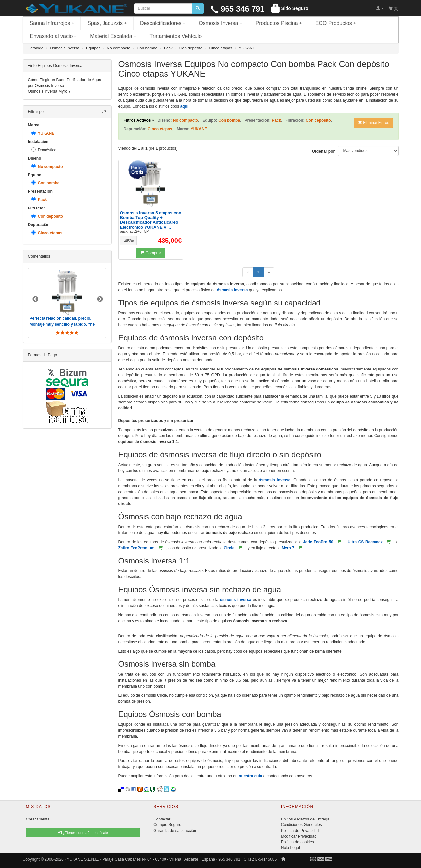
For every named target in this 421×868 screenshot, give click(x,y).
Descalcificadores (163, 23)
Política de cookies (297, 842)
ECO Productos (336, 23)
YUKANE (43, 133)
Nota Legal (290, 848)
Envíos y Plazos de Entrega (305, 819)
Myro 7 (288, 548)
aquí (184, 106)
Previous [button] (35, 299)
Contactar (162, 819)
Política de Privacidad (300, 831)
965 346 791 (238, 9)
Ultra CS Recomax (365, 542)
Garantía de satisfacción (175, 831)
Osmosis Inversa (221, 23)
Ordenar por (323, 151)
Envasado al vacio (53, 36)
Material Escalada (113, 36)
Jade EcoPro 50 (318, 542)
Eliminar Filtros (374, 123)
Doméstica (44, 150)
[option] (67, 303)
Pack (39, 199)
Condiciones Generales (301, 825)
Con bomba (45, 183)
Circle (229, 548)
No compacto (47, 166)
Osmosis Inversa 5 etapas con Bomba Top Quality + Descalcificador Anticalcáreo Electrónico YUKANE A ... (151, 220)
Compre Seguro (167, 825)
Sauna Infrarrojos (52, 23)
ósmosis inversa (232, 290)
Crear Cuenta (38, 819)
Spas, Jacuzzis (107, 23)
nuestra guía (250, 776)
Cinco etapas (47, 233)
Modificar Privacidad (299, 836)
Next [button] (100, 299)
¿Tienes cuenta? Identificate (83, 833)
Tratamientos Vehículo (176, 36)
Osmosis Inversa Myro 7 (49, 91)
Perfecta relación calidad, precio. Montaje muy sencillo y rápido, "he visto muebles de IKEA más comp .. (63, 324)
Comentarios (39, 256)
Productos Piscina (279, 23)
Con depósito (47, 216)
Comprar (151, 253)
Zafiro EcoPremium (136, 548)
